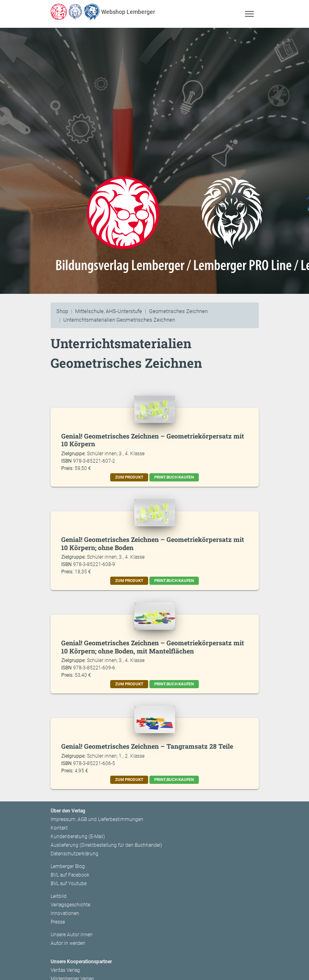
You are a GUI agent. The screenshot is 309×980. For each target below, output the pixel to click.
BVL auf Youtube (69, 884)
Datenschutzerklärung (74, 854)
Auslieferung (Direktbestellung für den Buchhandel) (106, 845)
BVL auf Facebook (70, 875)
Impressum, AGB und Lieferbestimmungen (97, 819)
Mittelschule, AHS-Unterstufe (109, 311)
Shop (62, 311)
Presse (58, 922)
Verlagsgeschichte (70, 905)
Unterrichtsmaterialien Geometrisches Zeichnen (119, 320)
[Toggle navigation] (250, 14)
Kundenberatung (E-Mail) (78, 837)
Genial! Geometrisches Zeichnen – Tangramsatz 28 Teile (147, 746)
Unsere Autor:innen (72, 935)
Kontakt (59, 828)
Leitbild (59, 896)
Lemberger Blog (68, 866)
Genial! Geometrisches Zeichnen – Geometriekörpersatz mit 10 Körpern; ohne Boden (153, 543)
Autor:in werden (68, 943)
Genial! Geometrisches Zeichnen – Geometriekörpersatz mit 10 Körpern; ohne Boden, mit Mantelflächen (153, 647)
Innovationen (65, 913)
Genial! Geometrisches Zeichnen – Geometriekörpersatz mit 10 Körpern (153, 440)
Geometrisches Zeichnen (178, 311)
